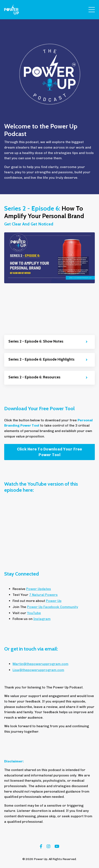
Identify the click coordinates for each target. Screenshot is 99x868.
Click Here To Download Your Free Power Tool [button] (50, 452)
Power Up (54, 601)
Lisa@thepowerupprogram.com (38, 670)
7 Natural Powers (43, 595)
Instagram (42, 619)
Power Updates (39, 589)
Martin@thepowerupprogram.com (40, 664)
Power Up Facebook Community (53, 607)
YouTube (34, 613)
